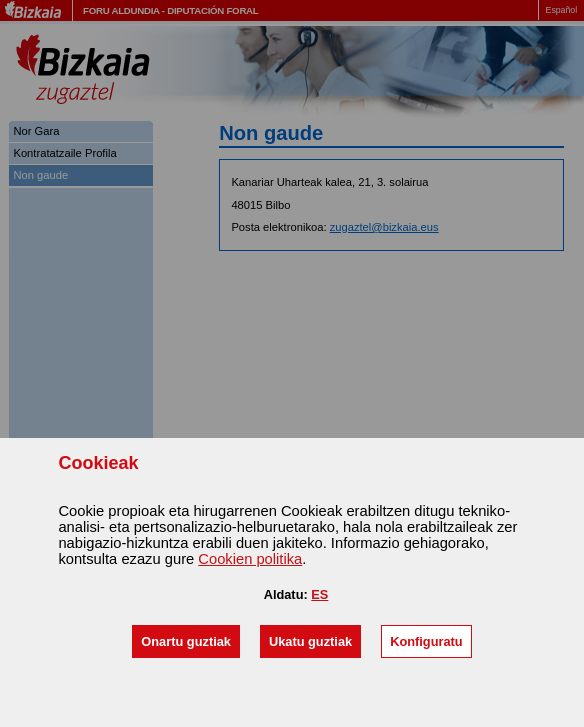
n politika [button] (250, 559)
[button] (186, 641)
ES (319, 594)
